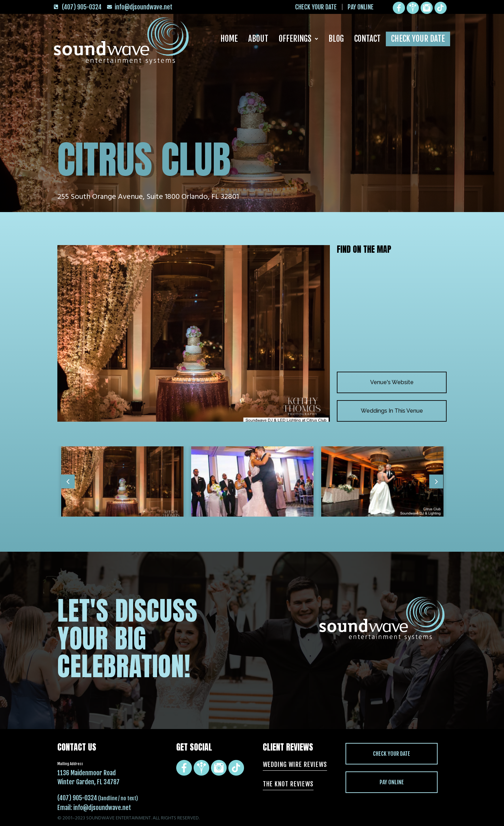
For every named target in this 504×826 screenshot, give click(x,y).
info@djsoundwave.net (102, 808)
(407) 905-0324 (77, 798)
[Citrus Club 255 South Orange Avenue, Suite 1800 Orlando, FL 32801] (392, 313)
